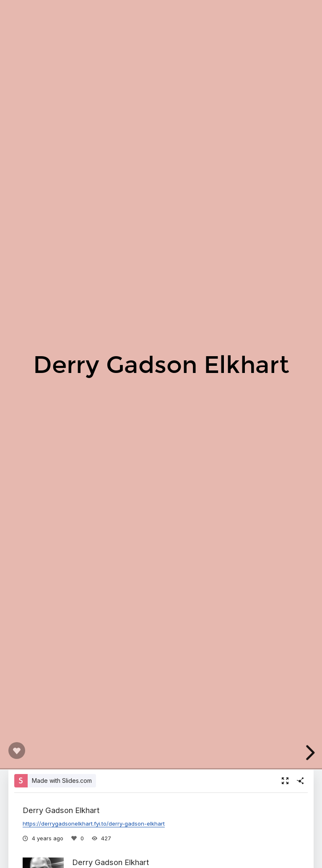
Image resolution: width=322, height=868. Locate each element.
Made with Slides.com (62, 781)
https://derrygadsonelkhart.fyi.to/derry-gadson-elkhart (94, 824)
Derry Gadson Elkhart (110, 862)
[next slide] (309, 753)
